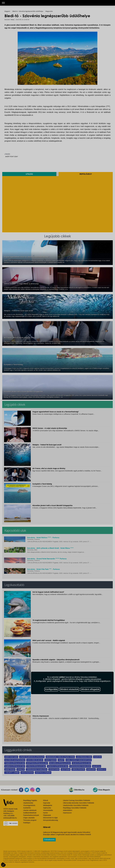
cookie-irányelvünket (93, 679)
